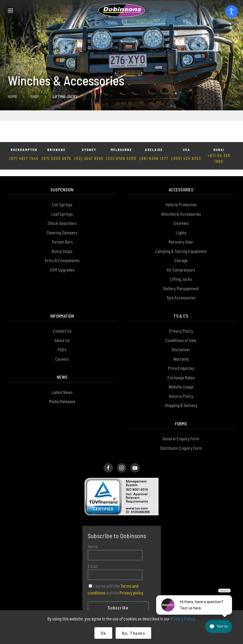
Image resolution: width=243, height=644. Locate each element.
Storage (181, 233)
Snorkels (181, 196)
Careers (62, 331)
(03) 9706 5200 (121, 137)
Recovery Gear (181, 214)
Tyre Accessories (181, 270)
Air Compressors (181, 242)
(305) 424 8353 (186, 137)
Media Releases (62, 374)
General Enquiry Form (181, 411)
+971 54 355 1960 (219, 137)
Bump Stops (62, 223)
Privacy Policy (181, 303)
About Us (62, 312)
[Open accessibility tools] (231, 12)
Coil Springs (62, 177)
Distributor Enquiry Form (181, 420)
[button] (10, 10)
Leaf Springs (62, 186)
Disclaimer (181, 322)
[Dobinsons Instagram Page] (122, 440)
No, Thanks (133, 633)
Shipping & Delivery (181, 378)
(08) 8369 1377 (154, 137)
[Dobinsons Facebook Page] (108, 440)
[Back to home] (122, 10)
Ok (103, 633)
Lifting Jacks (181, 251)
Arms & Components (62, 233)
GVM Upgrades (62, 242)
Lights (181, 205)
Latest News (62, 364)
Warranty (181, 331)
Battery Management (181, 261)
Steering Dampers (62, 205)
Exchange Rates (181, 350)
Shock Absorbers (62, 196)
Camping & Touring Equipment (181, 223)
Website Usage (181, 359)
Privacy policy (131, 565)
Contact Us (62, 303)
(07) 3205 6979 (56, 137)
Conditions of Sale (181, 312)
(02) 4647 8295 (89, 137)
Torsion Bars (62, 214)
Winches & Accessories (181, 186)
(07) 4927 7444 (24, 137)
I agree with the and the (115, 562)
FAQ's (62, 322)
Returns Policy (181, 368)
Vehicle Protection (181, 177)
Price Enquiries (181, 340)
